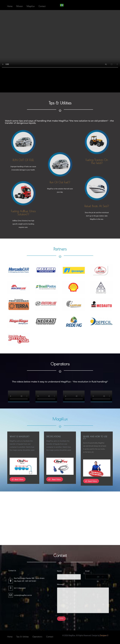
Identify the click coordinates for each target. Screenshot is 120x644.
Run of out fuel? (60, 180)
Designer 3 (104, 635)
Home (10, 637)
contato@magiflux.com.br (25, 592)
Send (69, 611)
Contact (50, 637)
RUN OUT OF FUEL (23, 158)
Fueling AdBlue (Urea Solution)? (23, 210)
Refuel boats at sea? (97, 204)
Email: (86, 580)
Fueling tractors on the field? (97, 158)
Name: (68, 580)
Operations (37, 637)
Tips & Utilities (23, 637)
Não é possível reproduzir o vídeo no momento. (19, 396)
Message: (69, 589)
